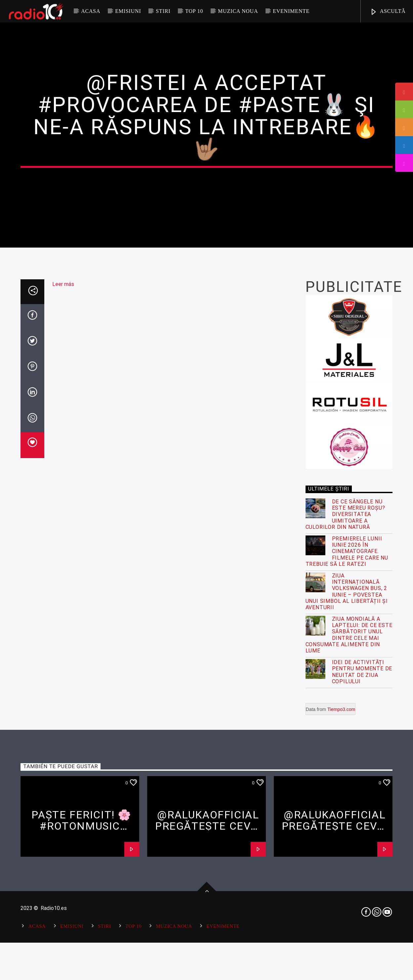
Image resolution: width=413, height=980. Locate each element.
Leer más (63, 465)
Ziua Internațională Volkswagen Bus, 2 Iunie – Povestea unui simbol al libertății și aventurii (347, 772)
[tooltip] (404, 92)
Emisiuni (128, 11)
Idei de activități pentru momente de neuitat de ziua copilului (362, 852)
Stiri (163, 11)
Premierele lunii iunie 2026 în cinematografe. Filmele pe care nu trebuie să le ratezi (347, 731)
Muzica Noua (238, 11)
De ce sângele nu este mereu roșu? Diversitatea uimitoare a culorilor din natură (345, 695)
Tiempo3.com (341, 889)
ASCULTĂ (388, 12)
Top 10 (194, 11)
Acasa (91, 11)
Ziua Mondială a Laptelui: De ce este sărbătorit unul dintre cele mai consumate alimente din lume (349, 815)
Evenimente (291, 11)
